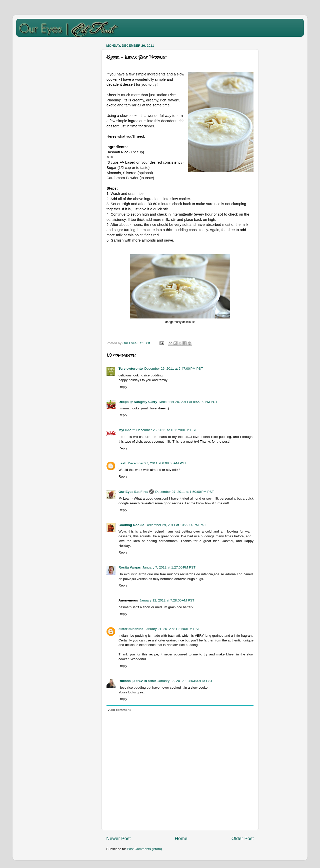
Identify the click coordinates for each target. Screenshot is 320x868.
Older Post (243, 838)
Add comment (119, 710)
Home (181, 838)
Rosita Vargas (130, 567)
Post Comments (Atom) (144, 849)
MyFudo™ (127, 430)
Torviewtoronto (131, 369)
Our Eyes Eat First (133, 492)
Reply (123, 387)
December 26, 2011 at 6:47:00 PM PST (174, 369)
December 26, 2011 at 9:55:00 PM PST (188, 402)
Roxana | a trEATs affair (137, 681)
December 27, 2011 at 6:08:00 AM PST (157, 463)
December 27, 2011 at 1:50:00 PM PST (185, 492)
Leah (122, 463)
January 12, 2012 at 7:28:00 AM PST (167, 600)
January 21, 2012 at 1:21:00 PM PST (172, 629)
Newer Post (118, 838)
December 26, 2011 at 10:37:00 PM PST (166, 430)
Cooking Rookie (131, 525)
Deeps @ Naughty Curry (138, 402)
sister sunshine (131, 629)
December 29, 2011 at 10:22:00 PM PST (176, 525)
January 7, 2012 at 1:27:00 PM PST (169, 567)
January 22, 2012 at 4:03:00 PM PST (185, 681)
